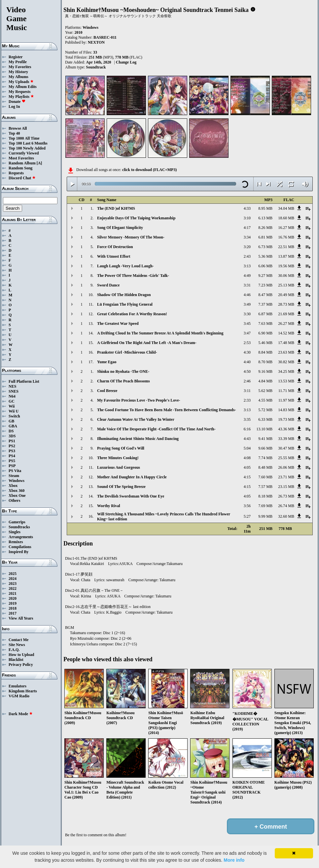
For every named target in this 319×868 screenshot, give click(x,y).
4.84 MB (265, 381)
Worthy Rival (109, 506)
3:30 (247, 314)
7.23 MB (265, 285)
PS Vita (15, 471)
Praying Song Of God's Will (121, 448)
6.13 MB (265, 218)
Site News (17, 645)
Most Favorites (21, 158)
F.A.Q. (14, 650)
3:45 (247, 324)
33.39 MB (286, 439)
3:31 (247, 285)
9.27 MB (265, 276)
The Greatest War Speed (118, 324)
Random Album (22, 163)
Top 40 (14, 133)
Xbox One (17, 496)
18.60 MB (286, 218)
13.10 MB (264, 429)
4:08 (247, 458)
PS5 (12, 461)
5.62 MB (265, 391)
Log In (14, 107)
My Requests (19, 92)
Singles (15, 532)
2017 (13, 613)
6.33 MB (265, 419)
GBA (13, 426)
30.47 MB (286, 448)
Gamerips (17, 522)
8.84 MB (265, 352)
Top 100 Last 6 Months (28, 143)
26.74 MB (286, 506)
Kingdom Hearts (23, 691)
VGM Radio (19, 696)
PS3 (12, 451)
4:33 (247, 208)
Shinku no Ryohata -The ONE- (123, 371)
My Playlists (21, 97)
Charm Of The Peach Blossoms (124, 381)
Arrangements (21, 537)
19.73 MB (286, 419)
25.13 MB (286, 285)
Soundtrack (96, 67)
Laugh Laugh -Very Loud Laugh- (125, 266)
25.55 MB (286, 458)
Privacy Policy (21, 665)
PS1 (12, 441)
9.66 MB (265, 448)
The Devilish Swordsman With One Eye (131, 496)
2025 (13, 574)
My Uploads (21, 82)
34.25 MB (286, 371)
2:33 (247, 400)
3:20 (247, 247)
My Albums (18, 77)
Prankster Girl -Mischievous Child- (127, 352)
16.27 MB (286, 228)
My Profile (18, 62)
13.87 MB (286, 256)
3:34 (247, 237)
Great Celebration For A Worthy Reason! (132, 314)
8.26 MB (265, 228)
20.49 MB (286, 295)
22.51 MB (286, 247)
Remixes (16, 542)
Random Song (20, 168)
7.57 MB (265, 487)
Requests (16, 173)
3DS (12, 436)
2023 (13, 584)
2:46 (247, 381)
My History (18, 72)
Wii (12, 406)
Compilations (20, 547)
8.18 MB (265, 496)
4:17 (247, 228)
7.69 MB (265, 506)
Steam (14, 476)
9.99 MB (265, 516)
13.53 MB (286, 381)
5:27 (247, 516)
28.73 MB (286, 304)
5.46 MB (265, 343)
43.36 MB (286, 429)
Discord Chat (22, 178)
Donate (17, 102)
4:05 (247, 467)
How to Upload (21, 655)
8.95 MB (265, 208)
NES (12, 386)
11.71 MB (286, 391)
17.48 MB (286, 343)
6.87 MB (265, 314)
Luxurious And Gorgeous (119, 467)
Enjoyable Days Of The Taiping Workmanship (136, 218)
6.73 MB (265, 247)
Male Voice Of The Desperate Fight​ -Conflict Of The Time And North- (156, 429)
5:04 (247, 448)
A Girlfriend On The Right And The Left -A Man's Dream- (147, 343)
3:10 (247, 218)
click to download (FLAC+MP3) (149, 170)
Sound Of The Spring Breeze (121, 487)
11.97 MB (286, 400)
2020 (13, 598)
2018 (13, 608)
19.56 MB (286, 266)
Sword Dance (108, 285)
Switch (14, 416)
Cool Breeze (107, 391)
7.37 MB (265, 304)
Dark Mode (21, 714)
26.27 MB (286, 324)
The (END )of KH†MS (116, 208)
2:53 (247, 343)
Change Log (126, 62)
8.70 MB (265, 362)
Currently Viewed (24, 153)
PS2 (12, 446)
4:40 (247, 362)
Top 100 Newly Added (27, 148)
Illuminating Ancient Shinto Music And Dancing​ (138, 439)
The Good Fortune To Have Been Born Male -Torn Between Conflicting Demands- (167, 410)
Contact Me (18, 640)
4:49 (247, 276)
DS (11, 431)
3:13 (247, 266)
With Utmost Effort (114, 256)
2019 (13, 603)
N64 (12, 396)
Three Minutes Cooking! (118, 458)
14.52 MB (286, 333)
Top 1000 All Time (24, 138)
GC (12, 401)
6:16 (247, 429)
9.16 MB (265, 371)
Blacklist (16, 660)
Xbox (13, 486)
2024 (13, 579)
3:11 (247, 391)
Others (14, 500)
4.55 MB (265, 400)
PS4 (12, 456)
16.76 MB (286, 237)
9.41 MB (265, 439)
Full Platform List (24, 381)
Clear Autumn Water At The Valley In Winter (136, 419)
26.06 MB (286, 467)
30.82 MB (286, 362)
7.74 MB (265, 458)
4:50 (247, 371)
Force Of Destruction (115, 247)
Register (16, 57)
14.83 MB (286, 410)
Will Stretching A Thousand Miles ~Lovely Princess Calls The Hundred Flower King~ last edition (164, 517)
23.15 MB (286, 487)
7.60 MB (265, 477)
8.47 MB (265, 295)
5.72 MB (265, 410)
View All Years (21, 618)
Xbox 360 (17, 491)
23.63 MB (286, 352)
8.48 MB (265, 467)
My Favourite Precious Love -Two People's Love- (139, 400)
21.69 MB (286, 314)
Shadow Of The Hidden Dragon (124, 295)
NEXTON (96, 42)
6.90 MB (265, 333)
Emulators (18, 686)
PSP (12, 466)
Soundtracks (19, 527)
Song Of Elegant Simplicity (120, 228)
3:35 (247, 419)
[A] (39, 163)
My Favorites (20, 67)
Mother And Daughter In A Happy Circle (132, 477)
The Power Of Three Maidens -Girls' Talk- (133, 276)
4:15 (247, 477)
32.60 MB (286, 516)
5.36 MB (265, 256)
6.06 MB (265, 266)
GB (11, 421)
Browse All (18, 128)
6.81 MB (265, 237)
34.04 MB (286, 208)
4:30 (247, 352)
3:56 (247, 506)
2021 (13, 593)
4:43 (247, 439)
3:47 (247, 333)
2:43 (247, 256)
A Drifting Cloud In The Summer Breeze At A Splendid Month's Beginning (160, 333)
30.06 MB (286, 276)
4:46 (247, 295)
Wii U (14, 411)
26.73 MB (286, 496)
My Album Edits (23, 87)
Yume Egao (107, 362)
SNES (14, 391)
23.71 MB (286, 477)
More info (234, 860)
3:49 (247, 304)
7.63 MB (265, 324)
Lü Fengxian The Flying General (125, 304)
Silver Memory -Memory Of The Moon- (131, 237)
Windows (17, 481)
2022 (13, 588)
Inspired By (18, 552)
